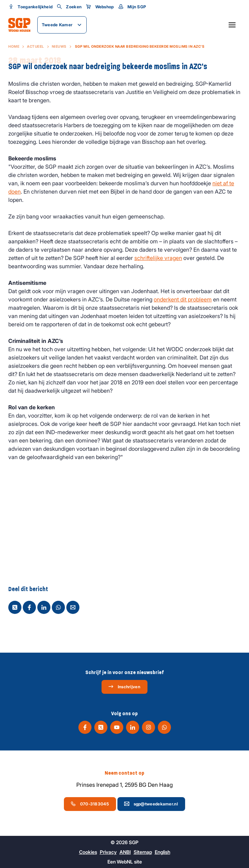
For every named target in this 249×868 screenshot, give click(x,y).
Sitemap (143, 852)
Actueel (36, 46)
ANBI (125, 852)
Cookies (88, 852)
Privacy (108, 852)
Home (14, 46)
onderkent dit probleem (183, 299)
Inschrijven (124, 687)
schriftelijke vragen (158, 258)
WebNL (125, 862)
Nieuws (59, 46)
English (162, 852)
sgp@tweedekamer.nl (151, 804)
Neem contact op (124, 773)
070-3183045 (90, 804)
